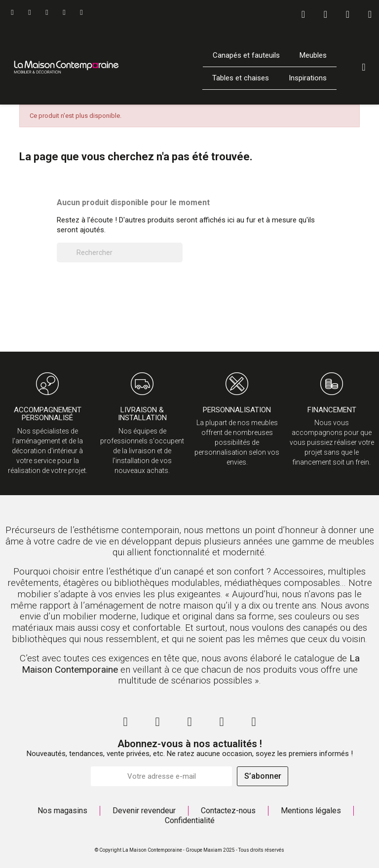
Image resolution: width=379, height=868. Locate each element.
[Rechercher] (120, 253)
